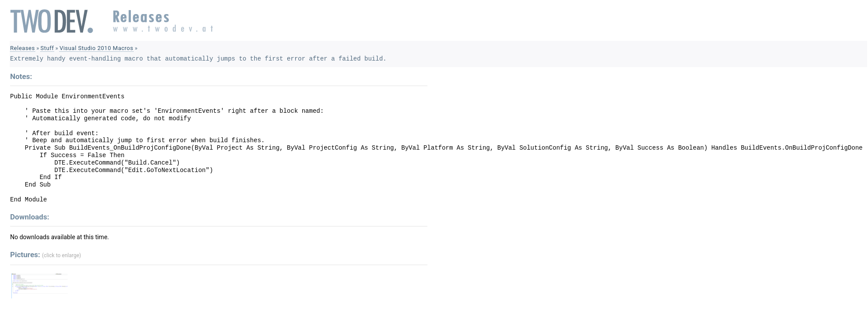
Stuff (47, 48)
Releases (23, 48)
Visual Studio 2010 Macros (96, 48)
